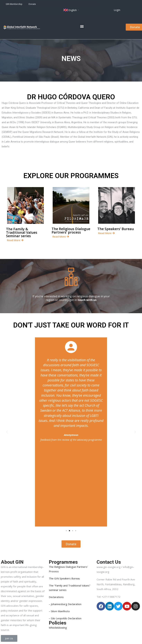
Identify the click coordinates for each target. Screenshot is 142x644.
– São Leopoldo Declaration (65, 618)
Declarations (56, 597)
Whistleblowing (58, 628)
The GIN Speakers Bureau (64, 578)
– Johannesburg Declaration (65, 604)
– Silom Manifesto (59, 611)
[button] (117, 10)
